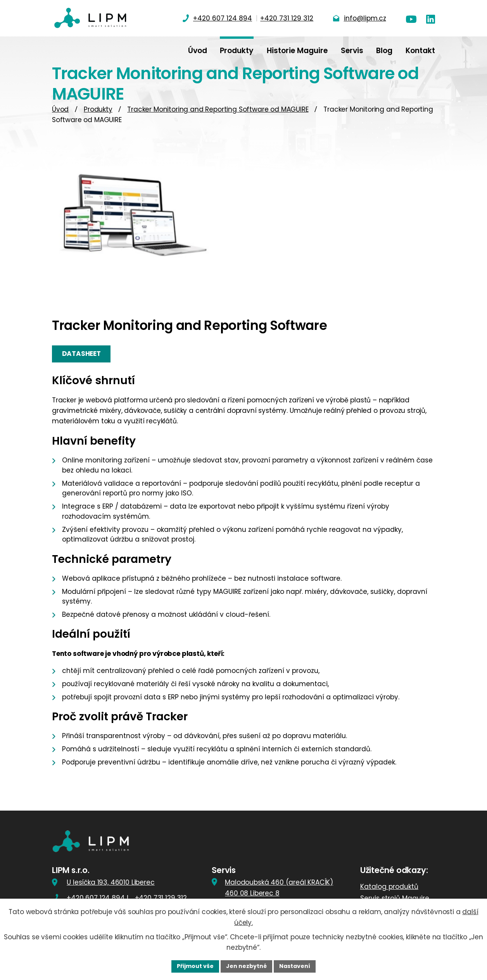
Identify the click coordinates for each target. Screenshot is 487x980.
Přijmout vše (195, 966)
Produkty (98, 109)
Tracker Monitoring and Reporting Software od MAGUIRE (218, 109)
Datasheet (81, 354)
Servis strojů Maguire (395, 898)
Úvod (60, 109)
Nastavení (295, 966)
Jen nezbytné (246, 966)
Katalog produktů (389, 887)
